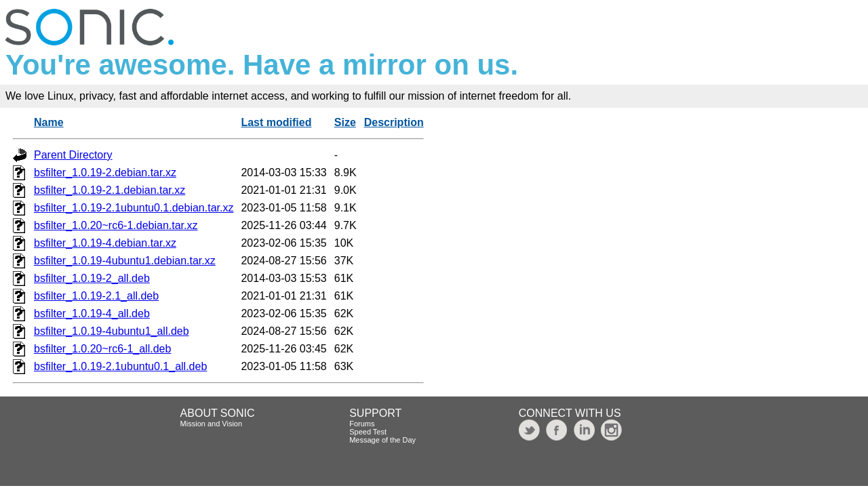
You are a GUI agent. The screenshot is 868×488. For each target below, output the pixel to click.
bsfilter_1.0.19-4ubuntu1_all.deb (112, 331)
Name (49, 122)
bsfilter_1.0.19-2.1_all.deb (96, 296)
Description (394, 122)
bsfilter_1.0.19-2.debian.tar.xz (105, 172)
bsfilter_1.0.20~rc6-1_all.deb (102, 349)
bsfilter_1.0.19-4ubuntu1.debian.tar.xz (125, 261)
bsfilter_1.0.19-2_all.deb (92, 278)
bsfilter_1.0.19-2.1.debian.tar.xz (110, 190)
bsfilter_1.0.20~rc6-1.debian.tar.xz (116, 225)
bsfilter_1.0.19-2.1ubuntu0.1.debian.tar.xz (134, 208)
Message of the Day (382, 440)
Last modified (276, 122)
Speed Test (368, 432)
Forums (362, 424)
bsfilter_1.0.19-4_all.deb (92, 313)
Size (345, 122)
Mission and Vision (212, 424)
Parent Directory (73, 155)
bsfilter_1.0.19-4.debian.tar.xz (105, 243)
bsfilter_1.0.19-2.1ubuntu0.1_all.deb (120, 366)
